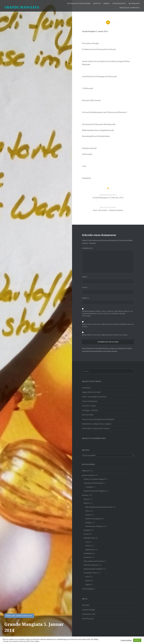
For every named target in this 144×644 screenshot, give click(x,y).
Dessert (87, 534)
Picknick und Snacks (91, 565)
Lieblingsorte (119, 3)
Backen (86, 503)
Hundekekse (88, 553)
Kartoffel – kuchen (89, 406)
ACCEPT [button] (137, 640)
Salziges (88, 522)
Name (85, 277)
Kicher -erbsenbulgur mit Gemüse (94, 397)
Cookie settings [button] (126, 640)
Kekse (88, 511)
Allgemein (86, 471)
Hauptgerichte (89, 538)
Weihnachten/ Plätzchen (94, 526)
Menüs (107, 3)
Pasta (87, 577)
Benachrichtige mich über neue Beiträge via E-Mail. (105, 335)
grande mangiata (88, 475)
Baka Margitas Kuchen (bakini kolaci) (99, 507)
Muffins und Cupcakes (93, 519)
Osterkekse (86, 388)
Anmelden (86, 605)
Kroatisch (87, 557)
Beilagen (87, 530)
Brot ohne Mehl (88, 415)
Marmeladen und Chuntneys (94, 561)
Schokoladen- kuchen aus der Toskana (96, 428)
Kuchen (88, 515)
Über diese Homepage (129, 8)
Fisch (87, 542)
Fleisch (88, 546)
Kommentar (88, 248)
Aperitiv (87, 499)
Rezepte (97, 3)
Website (86, 298)
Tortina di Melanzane (90, 401)
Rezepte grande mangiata (93, 569)
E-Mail (85, 287)
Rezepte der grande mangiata (94, 491)
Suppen (88, 584)
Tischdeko (89, 487)
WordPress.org (88, 619)
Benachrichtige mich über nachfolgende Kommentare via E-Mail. (108, 325)
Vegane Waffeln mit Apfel (91, 392)
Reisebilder (134, 3)
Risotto (88, 580)
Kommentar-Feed (89, 614)
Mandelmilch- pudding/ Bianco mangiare (97, 424)
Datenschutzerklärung (79, 3)
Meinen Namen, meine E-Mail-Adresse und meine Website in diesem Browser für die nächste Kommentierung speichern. (107, 314)
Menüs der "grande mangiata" (19, 616)
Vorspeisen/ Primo (90, 573)
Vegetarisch (90, 550)
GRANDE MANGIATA (22, 7)
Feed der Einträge (88, 610)
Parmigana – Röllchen (90, 410)
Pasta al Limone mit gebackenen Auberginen (98, 419)
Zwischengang (87, 589)
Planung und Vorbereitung (93, 483)
